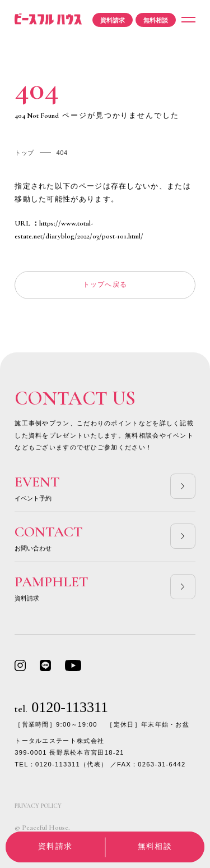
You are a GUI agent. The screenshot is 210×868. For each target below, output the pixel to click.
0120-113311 (61, 707)
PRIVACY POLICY (38, 806)
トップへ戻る (105, 284)
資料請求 (113, 20)
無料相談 (156, 20)
